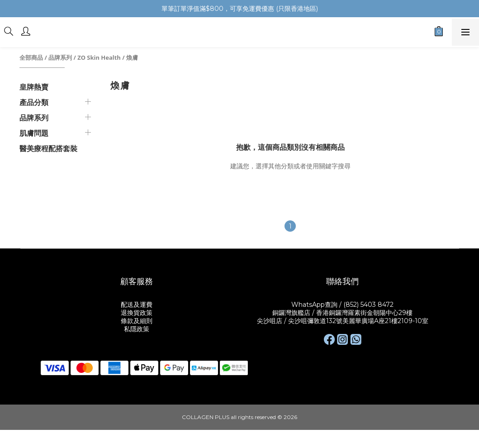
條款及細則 (137, 321)
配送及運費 (137, 305)
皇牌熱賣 (34, 87)
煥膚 (132, 57)
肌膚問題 (34, 133)
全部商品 (31, 57)
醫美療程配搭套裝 (48, 148)
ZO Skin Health (99, 57)
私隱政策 (137, 329)
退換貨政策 (137, 313)
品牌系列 (60, 57)
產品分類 (34, 102)
